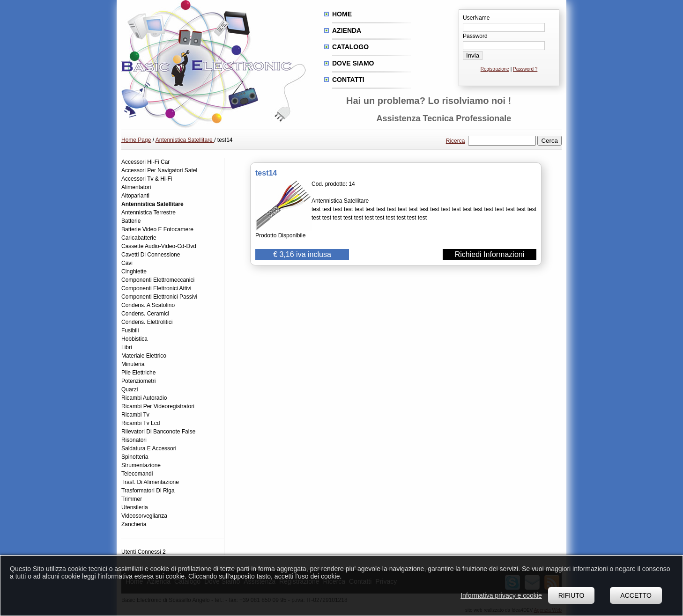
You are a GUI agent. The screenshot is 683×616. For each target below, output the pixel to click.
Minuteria (133, 364)
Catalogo (350, 47)
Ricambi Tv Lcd (141, 423)
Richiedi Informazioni (490, 254)
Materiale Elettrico (144, 356)
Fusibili (130, 330)
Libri (127, 347)
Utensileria (135, 507)
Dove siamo (353, 63)
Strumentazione (141, 465)
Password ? (525, 69)
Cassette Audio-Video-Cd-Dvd (159, 246)
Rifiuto (572, 595)
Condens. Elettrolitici (147, 322)
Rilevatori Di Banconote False (158, 432)
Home (342, 14)
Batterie (131, 221)
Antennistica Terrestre (148, 213)
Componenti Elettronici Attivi (156, 288)
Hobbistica (134, 339)
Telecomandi (137, 474)
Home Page (136, 140)
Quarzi (130, 389)
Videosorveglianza (144, 516)
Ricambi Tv (135, 415)
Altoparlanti (135, 196)
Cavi (127, 263)
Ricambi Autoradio (144, 398)
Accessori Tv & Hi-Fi (147, 179)
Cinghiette (134, 271)
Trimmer (132, 499)
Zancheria (134, 524)
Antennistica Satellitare (185, 140)
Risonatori (134, 440)
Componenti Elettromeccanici (158, 280)
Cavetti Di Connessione (151, 255)
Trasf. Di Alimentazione (150, 482)
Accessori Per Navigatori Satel (159, 170)
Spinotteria (135, 457)
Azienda (347, 30)
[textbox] (502, 141)
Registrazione (495, 69)
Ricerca (456, 141)
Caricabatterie (139, 238)
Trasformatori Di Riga (148, 491)
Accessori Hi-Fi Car (145, 162)
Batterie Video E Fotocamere (157, 229)
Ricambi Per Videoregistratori (158, 406)
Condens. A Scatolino (148, 305)
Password (475, 36)
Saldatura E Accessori (149, 448)
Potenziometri (138, 381)
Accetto (636, 595)
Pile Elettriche (138, 373)
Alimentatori (136, 187)
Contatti (348, 80)
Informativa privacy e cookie (501, 595)
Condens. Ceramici (145, 314)
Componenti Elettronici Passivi (159, 297)
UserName (476, 18)
